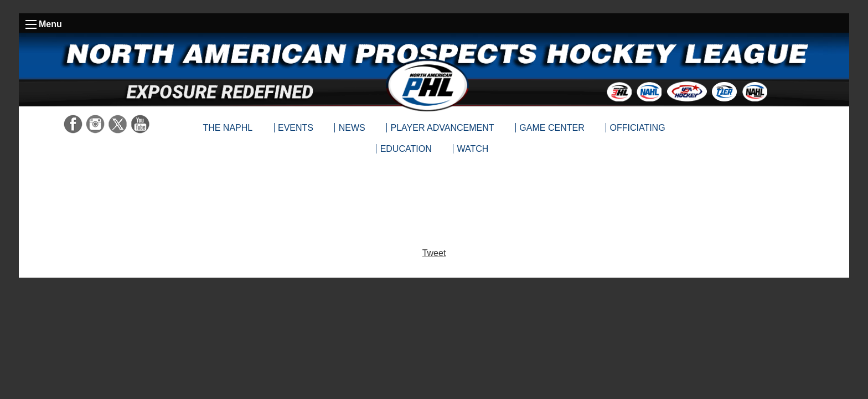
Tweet (434, 253)
